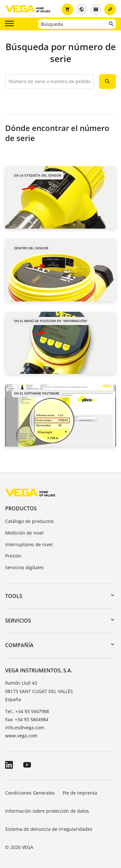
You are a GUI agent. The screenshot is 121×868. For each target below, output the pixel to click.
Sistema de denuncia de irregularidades (49, 829)
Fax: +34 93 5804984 (27, 719)
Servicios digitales (25, 567)
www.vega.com (21, 736)
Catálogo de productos (30, 521)
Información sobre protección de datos (47, 811)
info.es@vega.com (25, 727)
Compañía (19, 645)
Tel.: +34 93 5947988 (27, 711)
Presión (13, 556)
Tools (14, 596)
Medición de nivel (24, 533)
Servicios (18, 621)
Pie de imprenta (80, 793)
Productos (21, 508)
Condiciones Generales (30, 793)
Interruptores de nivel (29, 544)
